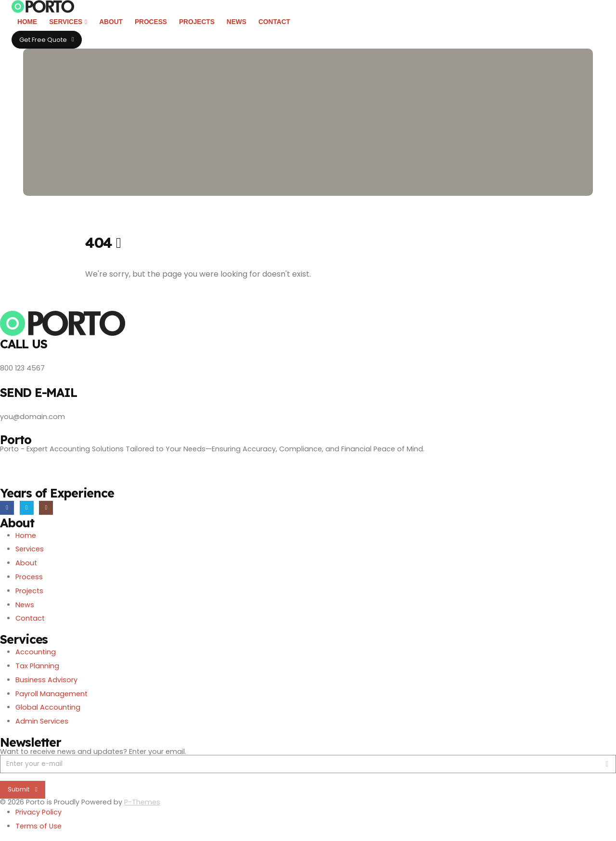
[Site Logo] (43, 6)
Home (27, 22)
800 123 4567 (22, 368)
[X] (27, 508)
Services (66, 22)
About (111, 22)
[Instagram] (46, 508)
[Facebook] (7, 508)
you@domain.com (32, 417)
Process (151, 22)
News (237, 22)
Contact (274, 22)
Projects (197, 22)
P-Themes (142, 802)
